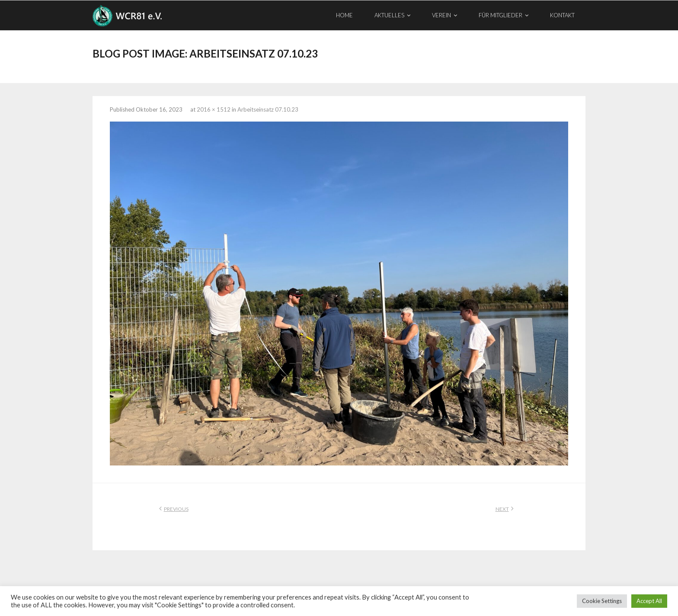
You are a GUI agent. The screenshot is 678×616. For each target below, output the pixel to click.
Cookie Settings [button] (602, 601)
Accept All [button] (649, 601)
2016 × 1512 (214, 109)
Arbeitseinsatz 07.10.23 (268, 109)
